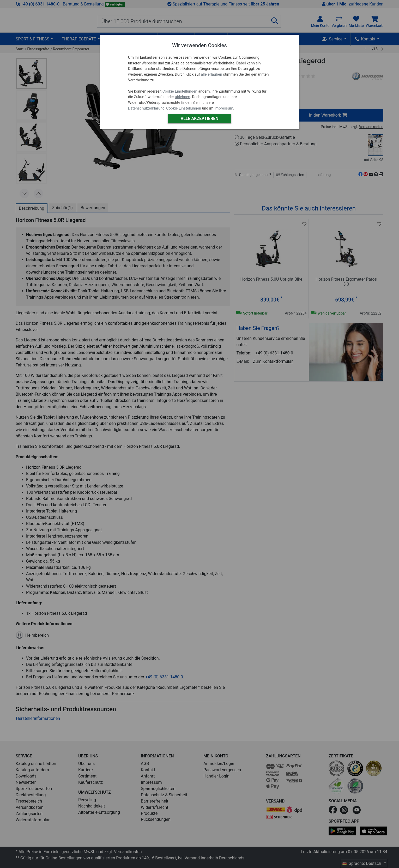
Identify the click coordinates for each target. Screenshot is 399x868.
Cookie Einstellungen (180, 91)
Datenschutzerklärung (146, 108)
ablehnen (183, 97)
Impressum (224, 108)
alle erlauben (211, 74)
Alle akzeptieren (199, 119)
